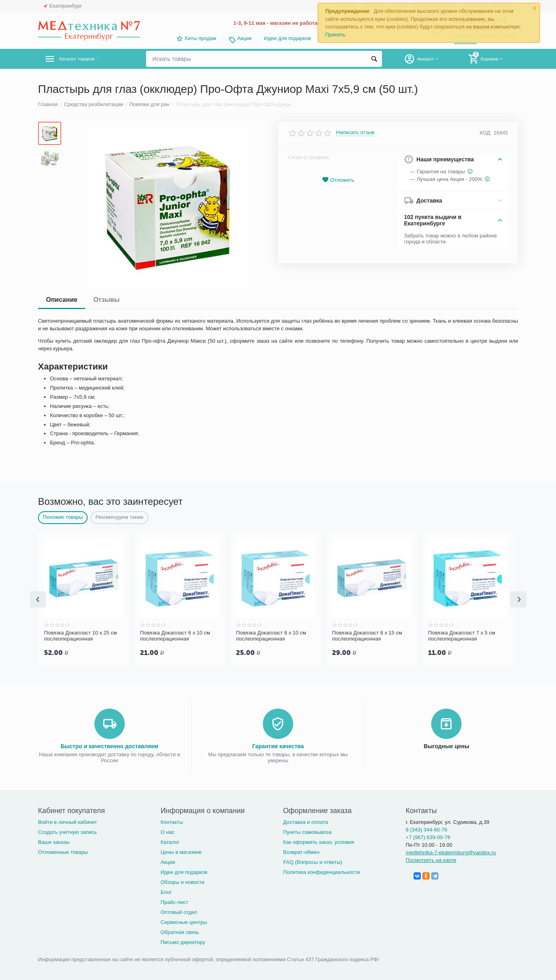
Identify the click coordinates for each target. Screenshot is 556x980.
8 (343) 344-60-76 (426, 829)
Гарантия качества (278, 745)
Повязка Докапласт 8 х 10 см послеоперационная (271, 636)
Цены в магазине (181, 851)
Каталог (170, 841)
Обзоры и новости (182, 881)
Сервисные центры (184, 921)
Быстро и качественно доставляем (110, 745)
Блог (166, 891)
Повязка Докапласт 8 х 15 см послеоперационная (367, 636)
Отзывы (106, 300)
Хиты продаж (200, 38)
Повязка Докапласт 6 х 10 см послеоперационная (175, 636)
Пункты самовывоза (307, 831)
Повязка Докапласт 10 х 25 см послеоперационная (80, 636)
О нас (167, 831)
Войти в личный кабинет (68, 821)
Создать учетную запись (67, 831)
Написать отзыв (355, 133)
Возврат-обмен (301, 851)
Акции (244, 38)
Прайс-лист (174, 901)
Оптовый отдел (179, 911)
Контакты (172, 821)
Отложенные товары (63, 851)
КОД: (486, 133)
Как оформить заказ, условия (319, 841)
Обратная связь (180, 931)
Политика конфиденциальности (322, 871)
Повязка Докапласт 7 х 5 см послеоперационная (462, 636)
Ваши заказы (54, 841)
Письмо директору (183, 941)
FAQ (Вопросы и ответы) (313, 861)
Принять (335, 35)
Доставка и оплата (306, 821)
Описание (62, 300)
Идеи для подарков (287, 38)
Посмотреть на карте (431, 859)
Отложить (338, 180)
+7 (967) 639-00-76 (428, 836)
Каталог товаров (85, 59)
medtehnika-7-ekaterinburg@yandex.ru (451, 852)
